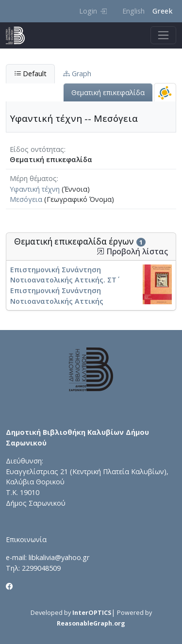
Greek (162, 11)
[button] (100, 251)
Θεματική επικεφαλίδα (108, 92)
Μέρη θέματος (33, 178)
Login (93, 11)
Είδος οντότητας (37, 149)
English (133, 11)
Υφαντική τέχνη (35, 189)
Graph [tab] (77, 74)
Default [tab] (30, 74)
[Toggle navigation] (163, 35)
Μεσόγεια (26, 199)
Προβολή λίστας (132, 252)
